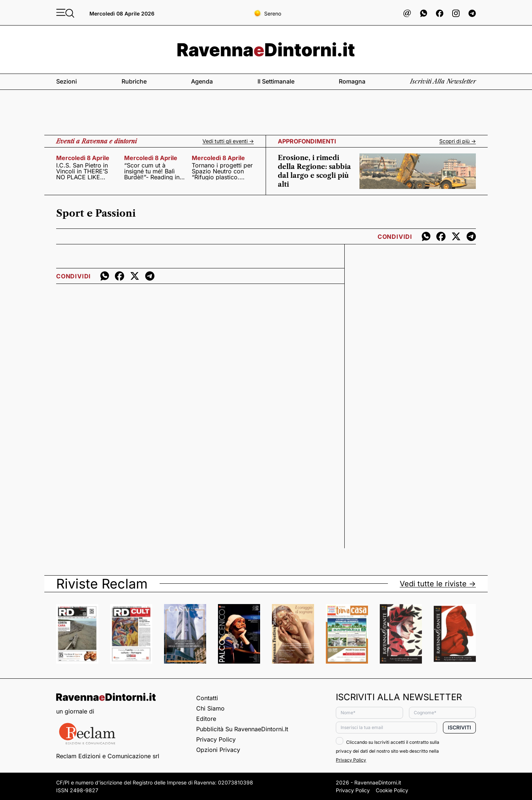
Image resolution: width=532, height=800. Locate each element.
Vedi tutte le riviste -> (438, 584)
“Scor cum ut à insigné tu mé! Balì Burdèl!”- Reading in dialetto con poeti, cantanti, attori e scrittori (152, 171)
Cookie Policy (392, 790)
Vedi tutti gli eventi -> (228, 141)
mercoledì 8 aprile (83, 158)
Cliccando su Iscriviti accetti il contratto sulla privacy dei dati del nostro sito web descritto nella (388, 751)
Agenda (202, 81)
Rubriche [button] (134, 81)
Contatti (207, 698)
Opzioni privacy (218, 750)
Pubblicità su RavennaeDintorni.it (242, 729)
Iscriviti (459, 727)
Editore (206, 719)
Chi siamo (210, 708)
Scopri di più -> (458, 141)
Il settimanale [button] (276, 81)
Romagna (352, 81)
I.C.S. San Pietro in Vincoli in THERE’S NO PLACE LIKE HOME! (82, 171)
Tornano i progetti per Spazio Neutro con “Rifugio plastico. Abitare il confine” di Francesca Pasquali (222, 171)
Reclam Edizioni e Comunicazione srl (108, 756)
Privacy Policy (216, 739)
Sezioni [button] (66, 81)
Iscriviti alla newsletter (443, 81)
